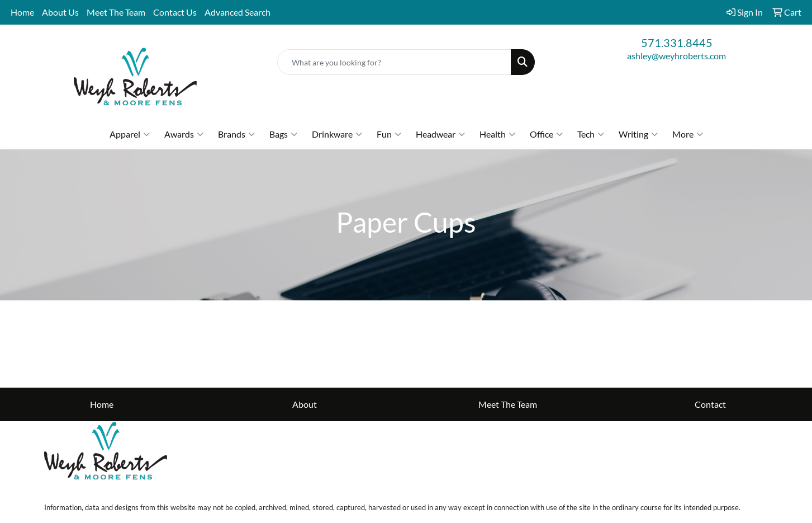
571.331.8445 (677, 43)
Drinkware (337, 134)
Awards (184, 134)
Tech (591, 134)
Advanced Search (238, 12)
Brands (236, 134)
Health (497, 134)
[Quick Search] (394, 62)
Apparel (130, 134)
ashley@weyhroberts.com (676, 56)
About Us (60, 12)
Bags (283, 134)
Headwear (440, 134)
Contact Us (175, 12)
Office (546, 134)
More (688, 134)
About (305, 404)
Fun (389, 134)
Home (22, 12)
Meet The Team (116, 12)
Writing (638, 134)
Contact (710, 404)
